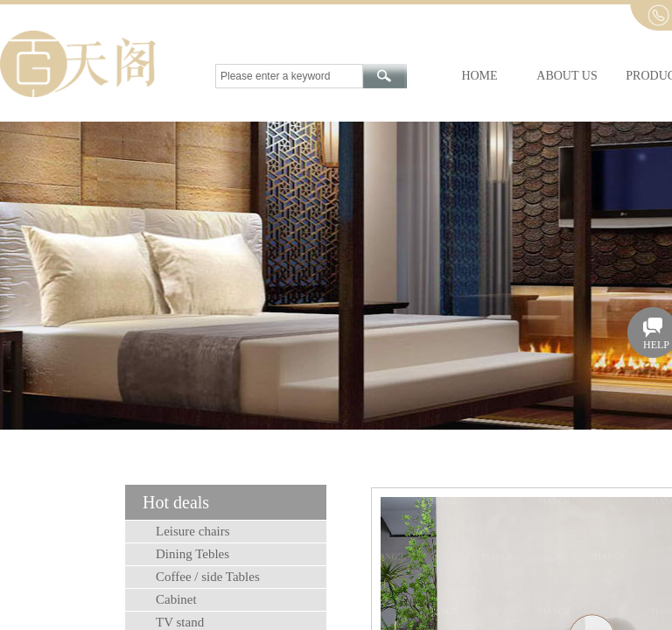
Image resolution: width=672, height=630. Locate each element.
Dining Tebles (192, 554)
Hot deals (176, 502)
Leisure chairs (193, 531)
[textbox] (289, 76)
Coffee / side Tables (208, 577)
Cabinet (176, 599)
